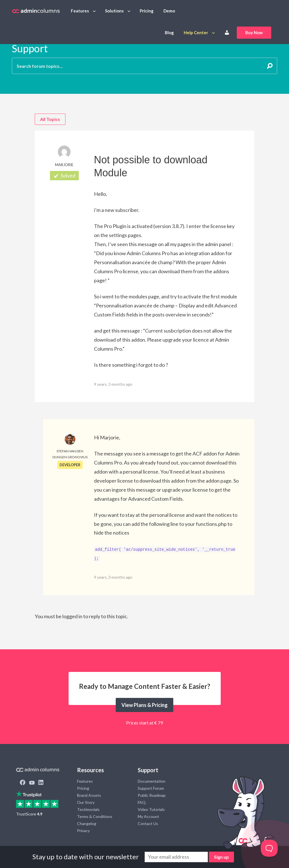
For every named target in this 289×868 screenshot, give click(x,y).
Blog (169, 32)
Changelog (87, 823)
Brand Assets (89, 795)
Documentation (152, 781)
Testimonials (88, 809)
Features (80, 11)
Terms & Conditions (95, 816)
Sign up (221, 857)
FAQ (142, 802)
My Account (148, 816)
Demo (169, 11)
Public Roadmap (152, 795)
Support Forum (151, 788)
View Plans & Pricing (144, 705)
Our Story (86, 802)
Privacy (83, 831)
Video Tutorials (151, 809)
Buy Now (254, 32)
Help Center (196, 32)
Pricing (147, 11)
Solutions (114, 11)
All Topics (50, 119)
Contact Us (148, 823)
